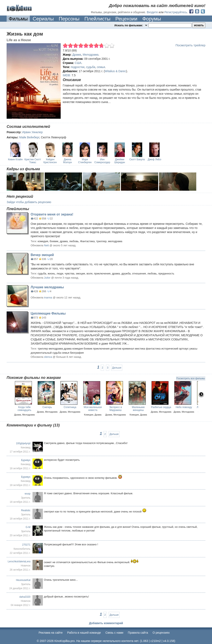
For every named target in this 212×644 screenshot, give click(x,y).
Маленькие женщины (138, 409)
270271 (26, 545)
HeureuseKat (23, 580)
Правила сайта (138, 633)
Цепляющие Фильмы (48, 313)
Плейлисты (98, 19)
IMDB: (67, 75)
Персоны (69, 19)
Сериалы (43, 19)
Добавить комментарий (106, 623)
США (78, 63)
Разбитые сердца (161, 407)
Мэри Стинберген (85, 161)
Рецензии (126, 19)
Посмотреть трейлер (190, 45)
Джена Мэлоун (67, 161)
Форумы (152, 19)
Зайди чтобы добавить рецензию (29, 202)
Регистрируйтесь (176, 12)
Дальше (117, 368)
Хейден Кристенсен (50, 161)
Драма (77, 55)
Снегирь (47, 407)
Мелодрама (90, 55)
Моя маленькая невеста (93, 409)
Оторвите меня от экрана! (52, 214)
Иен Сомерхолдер (102, 161)
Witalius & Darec (115, 71)
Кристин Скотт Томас (33, 161)
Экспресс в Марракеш (116, 409)
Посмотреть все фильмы (191, 378)
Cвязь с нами (114, 633)
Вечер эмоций (42, 255)
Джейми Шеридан (120, 161)
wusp (28, 494)
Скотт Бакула (137, 159)
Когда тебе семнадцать (24, 409)
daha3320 (25, 597)
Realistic (26, 510)
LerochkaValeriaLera (19, 561)
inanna (48, 297)
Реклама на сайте (51, 633)
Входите (152, 12)
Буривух (26, 460)
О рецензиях (161, 633)
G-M (28, 527)
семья (101, 67)
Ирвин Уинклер (33, 132)
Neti (46, 245)
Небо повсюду (184, 407)
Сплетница (70, 407)
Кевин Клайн (15, 159)
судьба (91, 67)
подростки (78, 67)
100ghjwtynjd (23, 443)
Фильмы (18, 19)
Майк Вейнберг (29, 137)
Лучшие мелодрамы (47, 287)
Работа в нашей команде (84, 633)
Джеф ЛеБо (154, 159)
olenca (48, 357)
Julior (47, 278)
